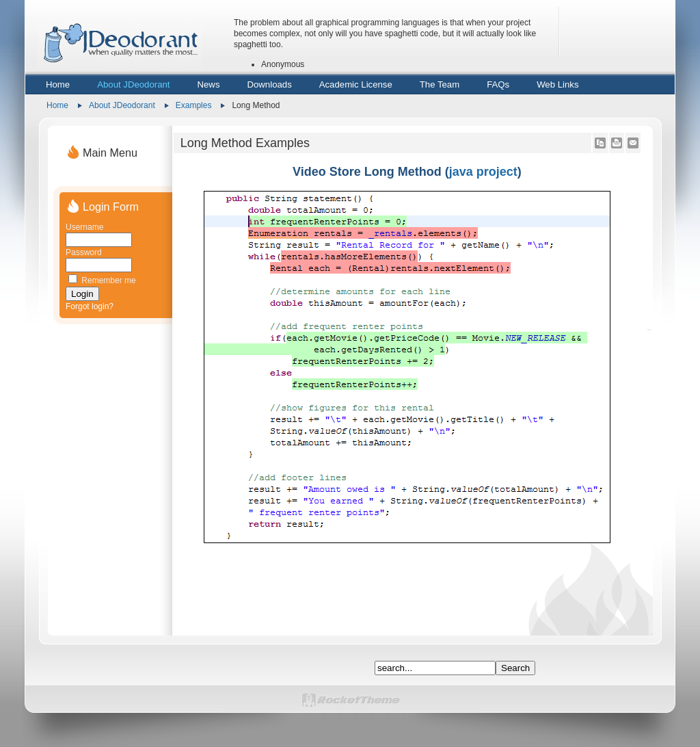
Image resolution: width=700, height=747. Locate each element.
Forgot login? (90, 306)
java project (483, 172)
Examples (194, 105)
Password (84, 252)
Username (84, 227)
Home (57, 105)
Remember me (108, 280)
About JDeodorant (122, 105)
